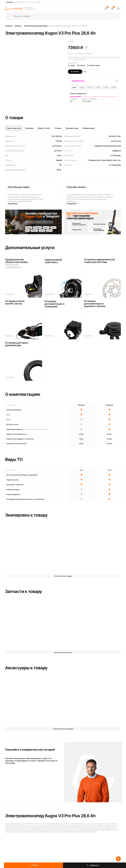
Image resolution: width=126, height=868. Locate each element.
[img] (33, 222)
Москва (24, 2)
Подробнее (13, 204)
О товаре (72, 65)
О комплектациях (93, 65)
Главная (9, 26)
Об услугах (81, 65)
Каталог (18, 26)
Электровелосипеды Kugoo (36, 26)
